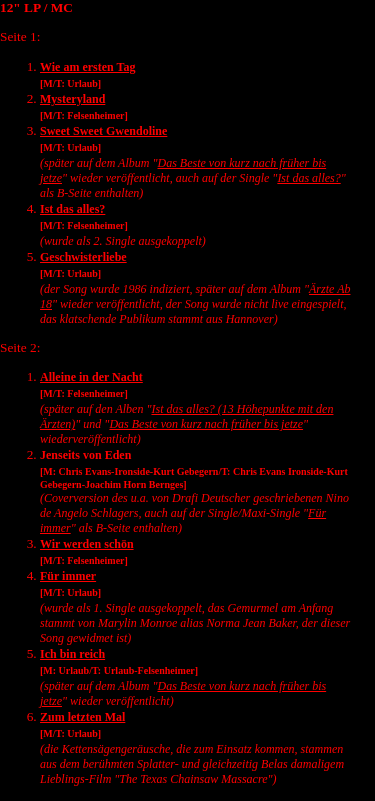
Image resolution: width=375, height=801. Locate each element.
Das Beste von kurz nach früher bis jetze (206, 424)
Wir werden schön (87, 544)
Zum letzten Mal (82, 717)
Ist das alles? (308, 178)
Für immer (68, 576)
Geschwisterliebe (83, 257)
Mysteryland (72, 99)
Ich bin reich (72, 654)
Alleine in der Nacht (91, 377)
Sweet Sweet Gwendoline (103, 131)
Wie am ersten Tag (87, 67)
